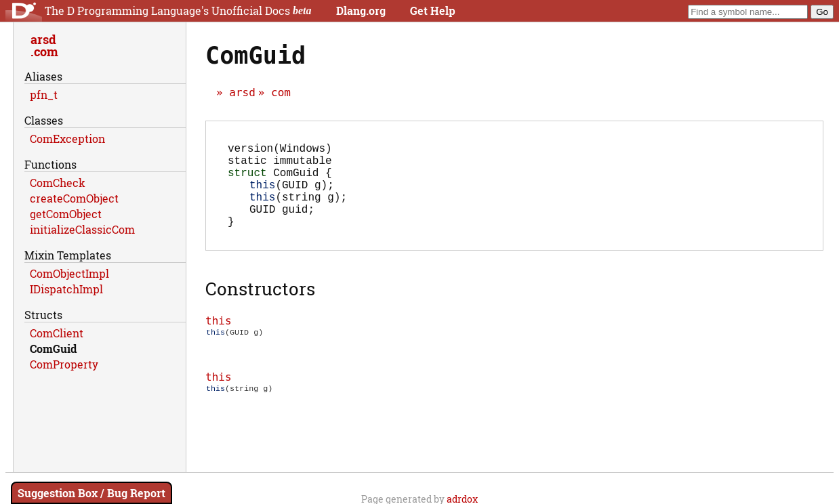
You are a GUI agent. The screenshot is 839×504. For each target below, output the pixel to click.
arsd (242, 92)
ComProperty (64, 364)
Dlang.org (361, 10)
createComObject (74, 198)
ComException (67, 139)
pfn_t (44, 94)
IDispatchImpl (66, 289)
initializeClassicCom (82, 229)
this (219, 340)
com (281, 92)
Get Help (433, 10)
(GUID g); (292, 195)
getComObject (66, 214)
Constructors (260, 308)
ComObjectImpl (69, 273)
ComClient (57, 333)
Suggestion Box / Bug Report (91, 493)
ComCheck (58, 183)
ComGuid (53, 349)
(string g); (298, 210)
